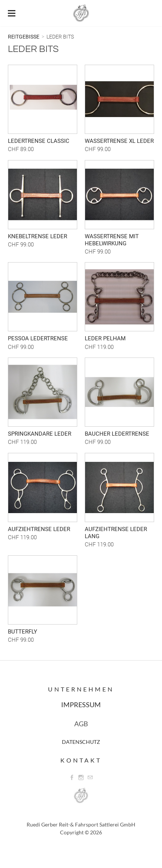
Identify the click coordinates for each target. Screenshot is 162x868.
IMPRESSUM (81, 705)
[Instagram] (81, 777)
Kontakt (81, 760)
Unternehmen (81, 689)
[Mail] (90, 777)
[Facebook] (72, 777)
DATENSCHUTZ (81, 742)
